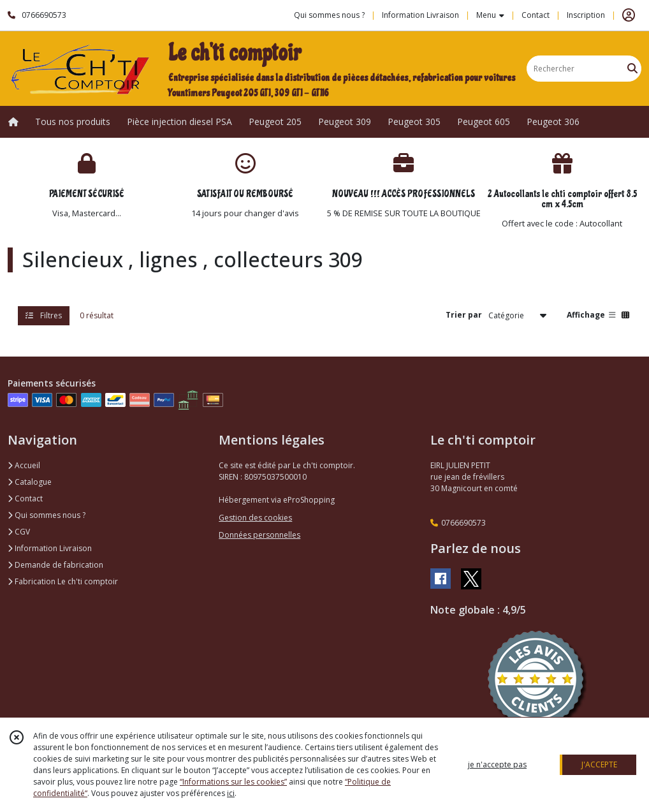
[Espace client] (629, 15)
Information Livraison (50, 548)
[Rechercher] (632, 69)
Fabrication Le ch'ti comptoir (63, 581)
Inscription (586, 15)
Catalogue (30, 482)
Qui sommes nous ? (47, 515)
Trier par (464, 315)
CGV (19, 532)
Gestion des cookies (255, 518)
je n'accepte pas (497, 764)
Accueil (24, 465)
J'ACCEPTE (599, 764)
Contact (536, 15)
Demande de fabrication (55, 565)
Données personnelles (259, 535)
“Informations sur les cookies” (233, 782)
